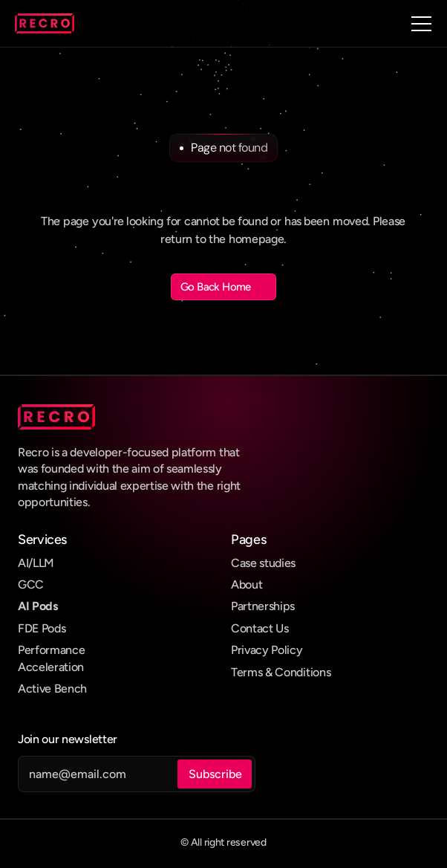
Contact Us (260, 628)
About (247, 584)
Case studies (263, 563)
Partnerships (263, 606)
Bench (71, 689)
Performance (51, 650)
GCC (31, 584)
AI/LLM (36, 563)
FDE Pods (42, 628)
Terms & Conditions (281, 672)
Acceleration (51, 667)
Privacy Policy (267, 650)
